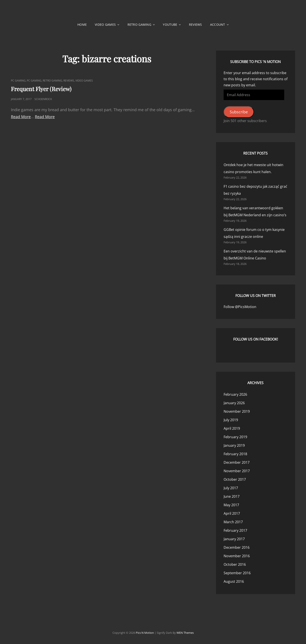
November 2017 (237, 471)
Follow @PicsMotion (240, 307)
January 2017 (234, 539)
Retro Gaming (139, 25)
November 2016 (237, 556)
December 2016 (237, 547)
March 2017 (233, 522)
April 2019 (232, 428)
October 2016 (235, 564)
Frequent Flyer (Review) (41, 89)
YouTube (170, 25)
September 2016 (237, 573)
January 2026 (234, 403)
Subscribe (239, 112)
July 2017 (231, 488)
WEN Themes (185, 633)
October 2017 (235, 479)
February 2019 (235, 437)
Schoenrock (43, 99)
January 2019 (234, 445)
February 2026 (235, 394)
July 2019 (231, 420)
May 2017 (231, 505)
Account (218, 25)
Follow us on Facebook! (256, 339)
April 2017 (232, 513)
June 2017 (232, 496)
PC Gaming (18, 81)
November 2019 (237, 411)
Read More (21, 117)
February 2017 (235, 530)
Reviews (195, 25)
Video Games (105, 25)
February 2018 (235, 454)
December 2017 (237, 462)
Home (82, 25)
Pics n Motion (145, 633)
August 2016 (234, 581)
